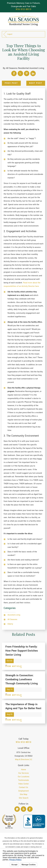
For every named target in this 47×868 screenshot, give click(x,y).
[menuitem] (23, 770)
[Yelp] (23, 809)
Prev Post (11, 83)
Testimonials (24, 780)
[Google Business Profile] (17, 809)
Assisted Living (14, 615)
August (10, 34)
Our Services (24, 773)
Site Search (24, 798)
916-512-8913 (24, 9)
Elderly (10, 624)
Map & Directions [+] (23, 760)
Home (23, 770)
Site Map (23, 794)
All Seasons (12, 619)
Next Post (36, 83)
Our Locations (24, 777)
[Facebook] (30, 809)
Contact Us (23, 787)
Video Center (24, 784)
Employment (24, 791)
